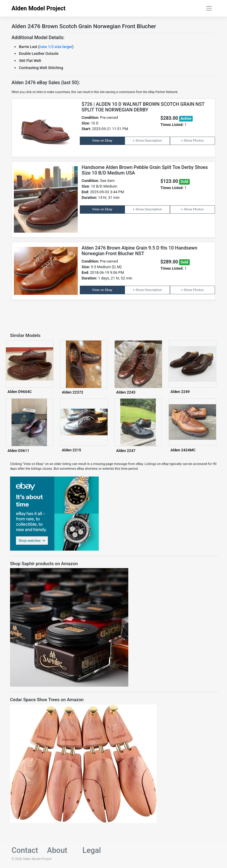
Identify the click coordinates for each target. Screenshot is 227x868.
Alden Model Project (39, 8)
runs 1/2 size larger (56, 47)
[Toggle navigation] (209, 8)
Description (153, 140)
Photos (198, 140)
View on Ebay (102, 140)
